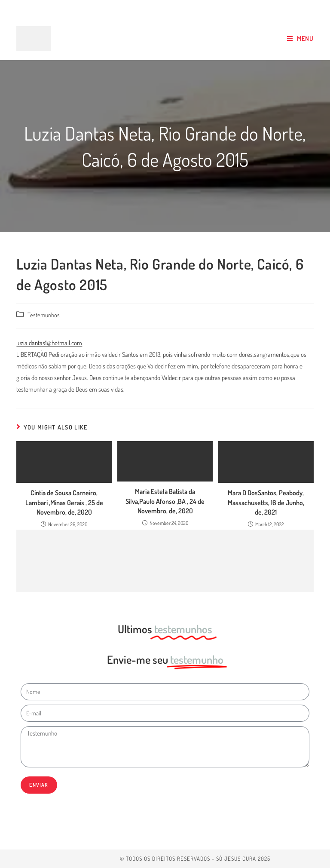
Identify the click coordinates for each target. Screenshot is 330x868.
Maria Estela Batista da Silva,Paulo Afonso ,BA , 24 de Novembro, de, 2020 (165, 501)
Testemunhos (44, 315)
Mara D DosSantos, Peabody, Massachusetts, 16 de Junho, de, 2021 (266, 502)
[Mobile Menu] (300, 39)
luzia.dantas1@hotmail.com (49, 343)
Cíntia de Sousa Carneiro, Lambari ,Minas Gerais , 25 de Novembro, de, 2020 (64, 502)
